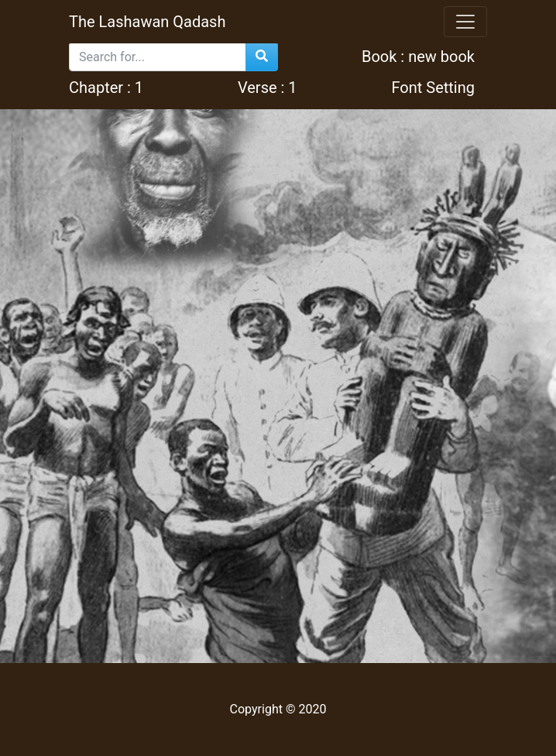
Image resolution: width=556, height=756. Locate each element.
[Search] (158, 57)
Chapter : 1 (106, 88)
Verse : (268, 88)
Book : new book (416, 57)
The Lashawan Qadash (147, 22)
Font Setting (433, 88)
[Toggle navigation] (465, 22)
